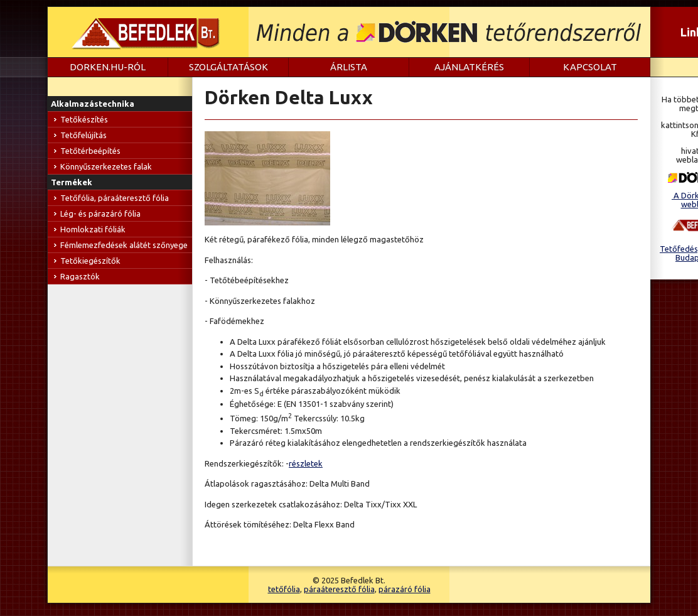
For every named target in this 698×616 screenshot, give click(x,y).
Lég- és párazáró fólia (100, 213)
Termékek (72, 182)
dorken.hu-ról (108, 67)
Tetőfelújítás (83, 135)
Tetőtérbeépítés (90, 151)
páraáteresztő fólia (339, 589)
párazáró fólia (405, 589)
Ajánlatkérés (469, 67)
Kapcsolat (590, 67)
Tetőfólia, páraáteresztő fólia (115, 198)
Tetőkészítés (84, 119)
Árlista (349, 67)
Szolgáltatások (228, 67)
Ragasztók (80, 276)
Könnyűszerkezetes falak (106, 166)
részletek (306, 463)
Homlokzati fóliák (93, 229)
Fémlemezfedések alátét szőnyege (124, 245)
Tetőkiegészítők (90, 261)
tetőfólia (284, 589)
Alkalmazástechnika (93, 104)
